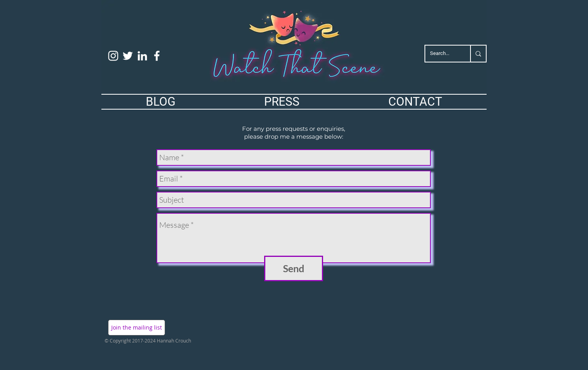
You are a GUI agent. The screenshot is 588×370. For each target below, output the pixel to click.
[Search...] (442, 54)
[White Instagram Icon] (113, 56)
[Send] (294, 268)
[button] (137, 328)
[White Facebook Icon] (157, 56)
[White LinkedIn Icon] (142, 56)
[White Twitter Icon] (128, 56)
